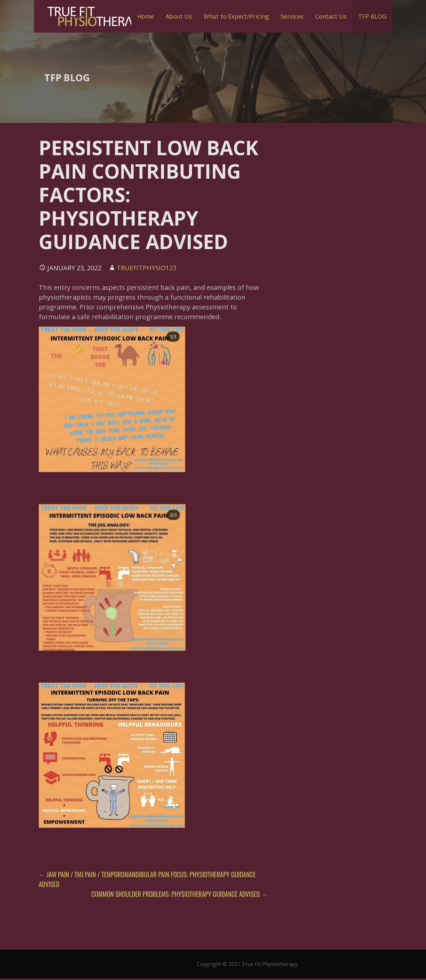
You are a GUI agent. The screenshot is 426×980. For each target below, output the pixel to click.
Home (146, 16)
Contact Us (331, 16)
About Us (179, 16)
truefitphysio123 (147, 268)
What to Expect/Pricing (236, 16)
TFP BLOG (372, 16)
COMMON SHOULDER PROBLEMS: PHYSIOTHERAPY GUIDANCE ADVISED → (179, 894)
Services (292, 16)
